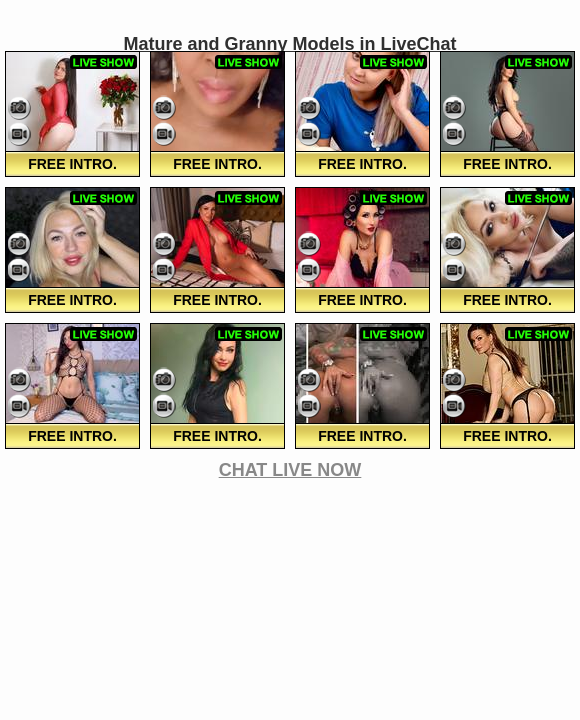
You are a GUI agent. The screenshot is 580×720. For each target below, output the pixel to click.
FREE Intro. (72, 164)
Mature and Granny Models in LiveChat (289, 44)
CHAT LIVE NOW (290, 470)
